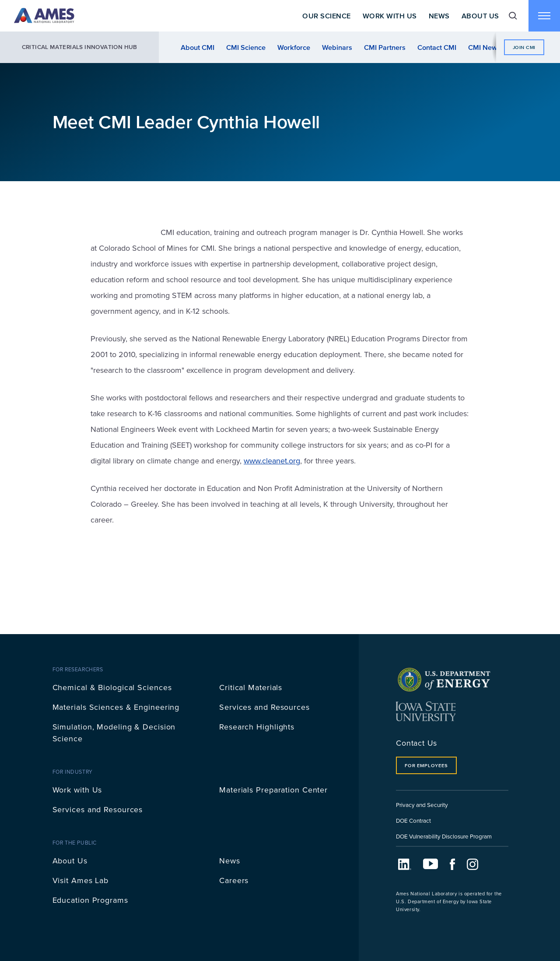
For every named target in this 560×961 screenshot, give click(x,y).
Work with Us (77, 790)
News (439, 16)
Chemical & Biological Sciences (112, 687)
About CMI (198, 47)
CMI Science (246, 47)
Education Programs (90, 900)
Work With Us (390, 16)
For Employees (426, 765)
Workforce (294, 47)
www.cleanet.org (272, 461)
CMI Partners (385, 47)
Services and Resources (264, 707)
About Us (480, 16)
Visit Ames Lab (81, 880)
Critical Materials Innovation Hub (80, 47)
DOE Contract (413, 820)
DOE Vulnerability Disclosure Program (444, 836)
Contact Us (416, 743)
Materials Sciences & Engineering (116, 707)
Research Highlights (257, 727)
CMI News (484, 47)
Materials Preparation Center (273, 790)
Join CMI (524, 47)
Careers (234, 880)
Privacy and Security (422, 805)
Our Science (326, 16)
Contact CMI (437, 47)
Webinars (337, 47)
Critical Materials (251, 687)
